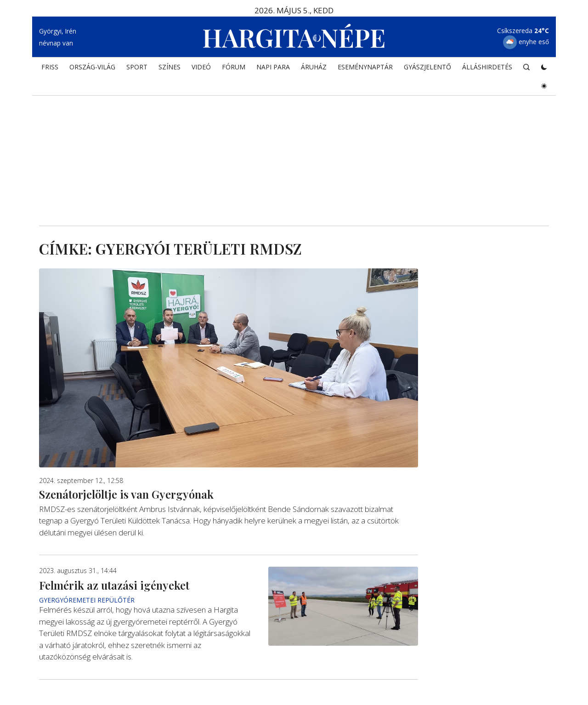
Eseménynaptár (365, 67)
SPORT (137, 67)
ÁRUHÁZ (314, 67)
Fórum (234, 67)
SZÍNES (170, 67)
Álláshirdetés (487, 67)
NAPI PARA (273, 67)
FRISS (50, 67)
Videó (201, 67)
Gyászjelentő (427, 67)
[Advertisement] (294, 148)
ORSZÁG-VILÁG (92, 67)
